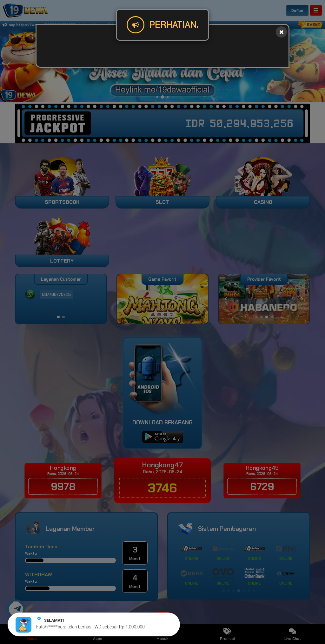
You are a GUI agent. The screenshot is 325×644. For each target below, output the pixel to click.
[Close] (281, 32)
